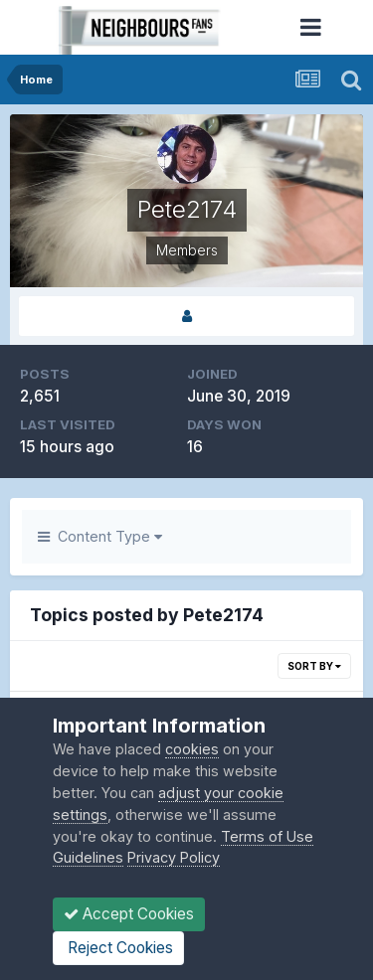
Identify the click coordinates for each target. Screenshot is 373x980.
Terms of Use (267, 836)
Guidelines (88, 857)
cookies (192, 749)
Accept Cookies (129, 914)
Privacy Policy (174, 857)
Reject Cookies (118, 948)
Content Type (100, 536)
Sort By (314, 666)
